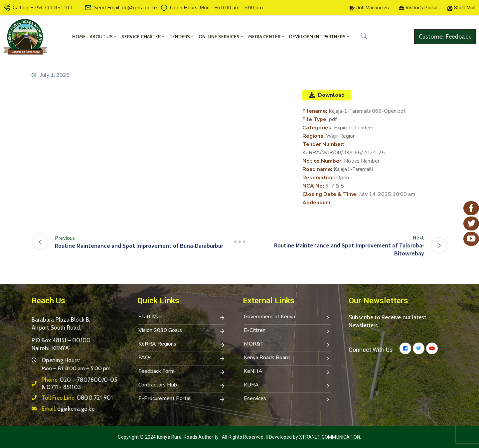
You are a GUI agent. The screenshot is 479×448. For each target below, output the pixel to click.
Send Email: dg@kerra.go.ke (126, 8)
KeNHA (287, 372)
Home (79, 37)
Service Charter (143, 37)
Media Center (267, 37)
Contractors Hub (182, 385)
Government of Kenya (287, 317)
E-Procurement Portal (182, 399)
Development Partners (320, 37)
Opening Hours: (61, 360)
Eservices (287, 399)
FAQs (182, 358)
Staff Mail (182, 317)
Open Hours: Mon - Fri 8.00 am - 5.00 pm (216, 8)
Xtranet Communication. (330, 437)
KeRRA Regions (182, 345)
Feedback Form (182, 372)
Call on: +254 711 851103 (42, 8)
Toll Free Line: (77, 398)
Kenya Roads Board (287, 358)
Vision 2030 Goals (182, 331)
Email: (68, 409)
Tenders (182, 37)
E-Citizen (287, 331)
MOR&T (287, 345)
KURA (287, 385)
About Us (104, 37)
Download (327, 95)
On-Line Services (221, 37)
